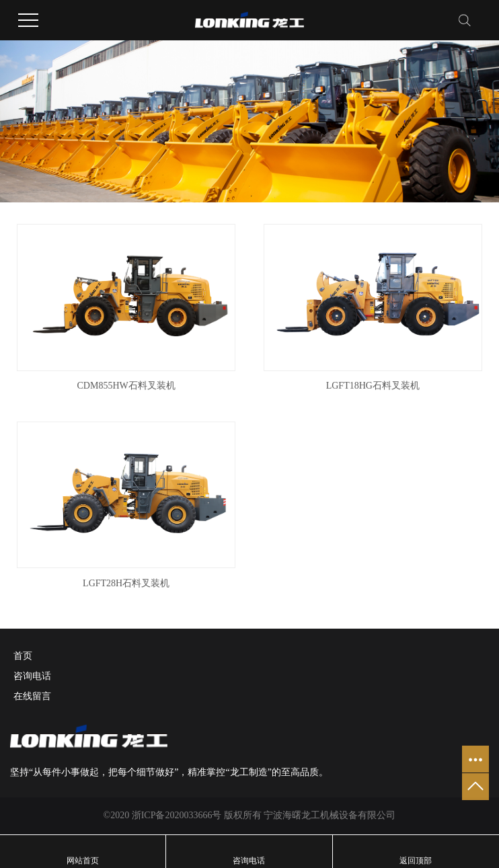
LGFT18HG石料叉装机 (373, 386)
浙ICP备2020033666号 (177, 815)
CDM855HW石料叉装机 (126, 386)
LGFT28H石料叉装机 (126, 583)
